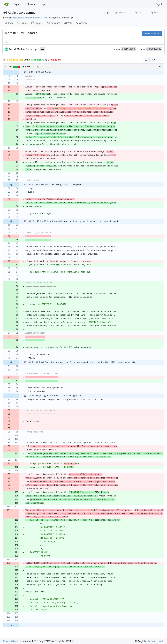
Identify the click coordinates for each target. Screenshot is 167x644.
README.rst (29, 67)
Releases (54, 23)
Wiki (68, 23)
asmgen (32, 13)
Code (9, 23)
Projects (37, 23)
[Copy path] (38, 67)
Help (42, 4)
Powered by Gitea (13, 641)
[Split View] (154, 60)
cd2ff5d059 (129, 49)
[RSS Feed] (108, 13)
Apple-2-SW (16, 13)
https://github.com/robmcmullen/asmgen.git (32, 18)
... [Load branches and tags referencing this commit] (7, 41)
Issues (23, 23)
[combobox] (146, 60)
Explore (18, 4)
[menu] (161, 60)
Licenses (153, 641)
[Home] (6, 4)
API (161, 641)
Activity (81, 23)
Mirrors (31, 4)
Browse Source (152, 34)
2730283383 (155, 49)
